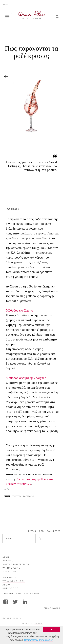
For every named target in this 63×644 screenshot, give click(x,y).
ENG (5, 5)
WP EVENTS (9, 578)
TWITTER (17, 497)
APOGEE (39, 623)
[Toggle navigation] (7, 17)
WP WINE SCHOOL (14, 581)
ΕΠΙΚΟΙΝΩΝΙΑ (52, 608)
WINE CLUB (9, 572)
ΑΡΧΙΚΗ (7, 557)
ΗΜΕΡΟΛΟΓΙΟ (11, 589)
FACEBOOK (29, 497)
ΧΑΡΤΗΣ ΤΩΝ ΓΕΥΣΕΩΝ (16, 565)
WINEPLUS (9, 561)
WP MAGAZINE (11, 568)
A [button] (5, 489)
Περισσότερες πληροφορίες (38, 640)
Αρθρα (6, 585)
